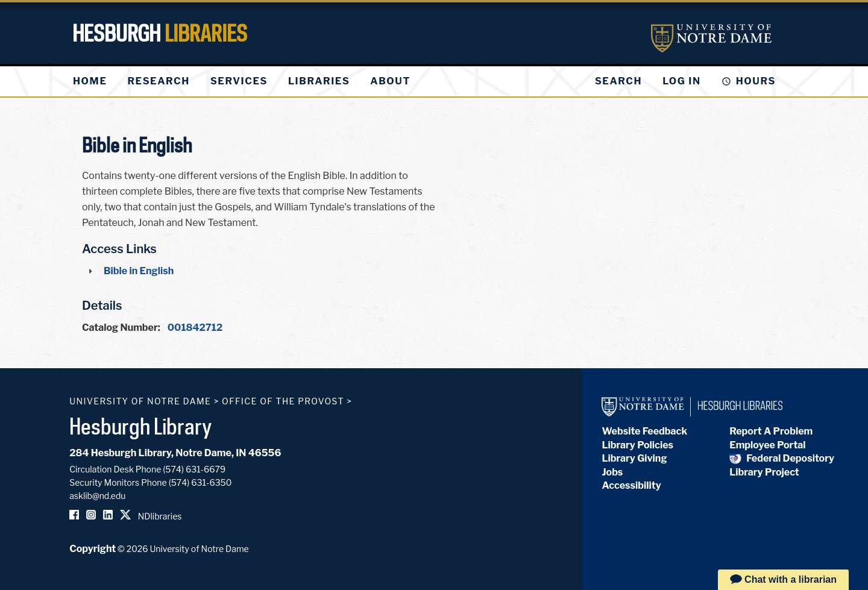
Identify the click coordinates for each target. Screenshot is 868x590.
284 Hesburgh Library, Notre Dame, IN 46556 (175, 453)
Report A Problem (771, 431)
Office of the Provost (283, 401)
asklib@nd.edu (97, 496)
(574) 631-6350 (200, 482)
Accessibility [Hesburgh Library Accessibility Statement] (631, 485)
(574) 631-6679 (194, 469)
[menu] (251, 81)
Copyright (93, 549)
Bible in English (139, 271)
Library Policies (637, 445)
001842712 (195, 328)
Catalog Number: (121, 328)
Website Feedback (644, 431)
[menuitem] (90, 81)
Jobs (612, 472)
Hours (756, 81)
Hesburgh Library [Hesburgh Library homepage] (141, 426)
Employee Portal (767, 445)
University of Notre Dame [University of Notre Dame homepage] (140, 401)
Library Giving (634, 458)
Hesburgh (160, 33)
